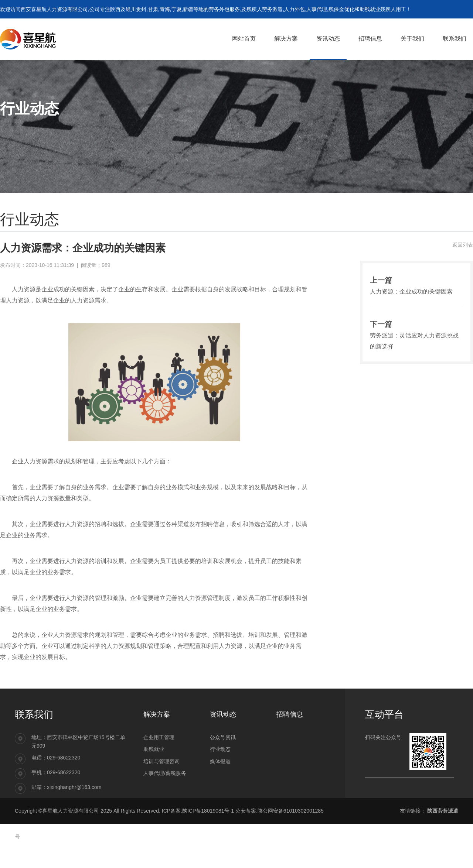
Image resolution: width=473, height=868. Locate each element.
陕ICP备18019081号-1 (208, 811)
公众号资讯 (223, 737)
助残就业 (154, 749)
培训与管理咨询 (161, 761)
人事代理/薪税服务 (165, 773)
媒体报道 (220, 761)
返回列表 (463, 245)
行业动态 (220, 749)
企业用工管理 (159, 737)
